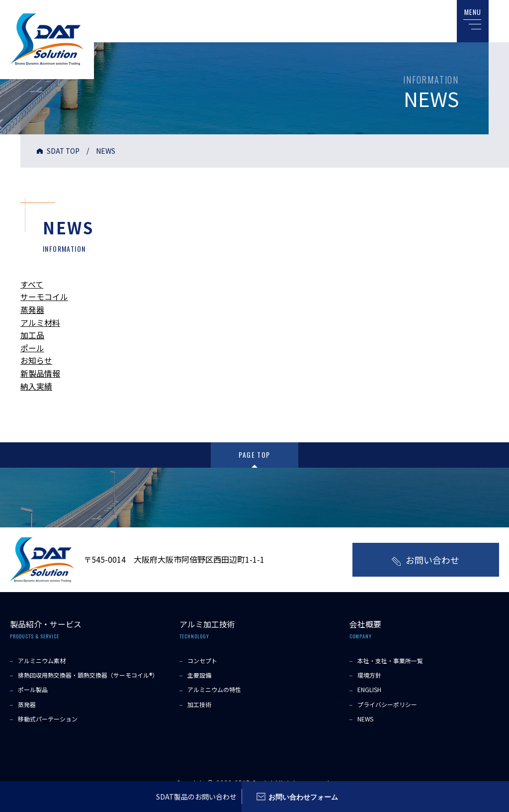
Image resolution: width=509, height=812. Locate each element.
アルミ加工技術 (207, 624)
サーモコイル (44, 297)
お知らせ (36, 360)
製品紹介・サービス (46, 624)
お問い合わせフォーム (304, 796)
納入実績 (36, 386)
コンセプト (202, 660)
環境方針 (369, 674)
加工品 (32, 335)
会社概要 (365, 624)
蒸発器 (32, 309)
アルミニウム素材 (42, 660)
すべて (32, 284)
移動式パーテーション (48, 718)
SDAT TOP (64, 151)
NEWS (366, 718)
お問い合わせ (432, 560)
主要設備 (199, 674)
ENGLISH (369, 689)
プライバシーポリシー (387, 704)
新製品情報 (40, 373)
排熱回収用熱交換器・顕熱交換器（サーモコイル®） (88, 674)
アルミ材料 (40, 322)
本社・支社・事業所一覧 (390, 660)
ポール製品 (33, 689)
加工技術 (199, 704)
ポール (32, 348)
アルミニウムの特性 (214, 689)
